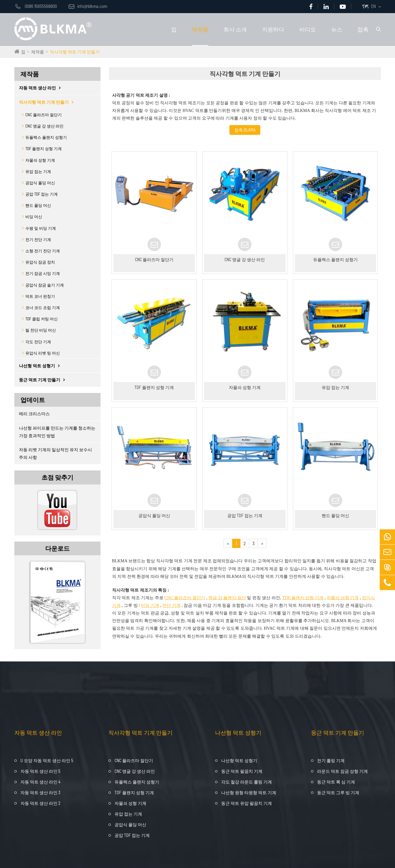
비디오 (308, 29)
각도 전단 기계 (38, 342)
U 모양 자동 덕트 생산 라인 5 (47, 760)
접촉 (363, 29)
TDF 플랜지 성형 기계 (44, 149)
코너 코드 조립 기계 (43, 308)
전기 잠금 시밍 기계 (43, 273)
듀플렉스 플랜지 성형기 (46, 137)
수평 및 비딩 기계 (41, 228)
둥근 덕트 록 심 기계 (336, 782)
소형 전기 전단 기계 (43, 251)
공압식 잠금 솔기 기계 (45, 285)
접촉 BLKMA (245, 130)
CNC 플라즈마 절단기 (44, 115)
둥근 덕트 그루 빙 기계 (338, 792)
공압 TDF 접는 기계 (42, 194)
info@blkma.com (88, 6)
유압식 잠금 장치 (40, 262)
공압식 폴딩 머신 (40, 183)
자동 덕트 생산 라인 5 (40, 771)
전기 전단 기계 (38, 240)
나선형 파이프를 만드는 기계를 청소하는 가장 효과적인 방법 (57, 432)
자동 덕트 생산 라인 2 (40, 803)
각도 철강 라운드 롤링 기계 (247, 782)
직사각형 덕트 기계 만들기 (75, 52)
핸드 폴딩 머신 (38, 205)
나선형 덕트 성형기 (41, 366)
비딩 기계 (150, 605)
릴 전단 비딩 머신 (41, 330)
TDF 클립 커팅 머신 (42, 319)
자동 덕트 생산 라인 (41, 88)
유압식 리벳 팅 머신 (43, 353)
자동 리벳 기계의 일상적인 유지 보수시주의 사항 (55, 453)
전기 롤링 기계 (331, 760)
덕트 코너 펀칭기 (40, 296)
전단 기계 (171, 605)
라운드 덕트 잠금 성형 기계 (342, 771)
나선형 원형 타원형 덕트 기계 (249, 792)
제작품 (200, 29)
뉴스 (337, 29)
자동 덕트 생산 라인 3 (40, 792)
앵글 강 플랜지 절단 (227, 598)
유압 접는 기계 (38, 171)
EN (373, 6)
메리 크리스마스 (34, 414)
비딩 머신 (34, 217)
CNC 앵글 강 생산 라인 (44, 126)
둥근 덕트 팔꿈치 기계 (242, 771)
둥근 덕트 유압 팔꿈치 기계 (247, 803)
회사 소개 (235, 29)
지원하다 (273, 29)
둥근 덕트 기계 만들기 (43, 380)
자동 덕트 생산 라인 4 (40, 782)
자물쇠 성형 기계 (40, 160)
